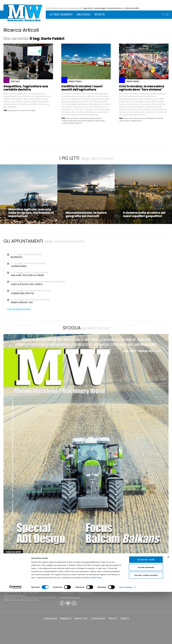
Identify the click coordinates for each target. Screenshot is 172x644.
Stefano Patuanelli (70, 121)
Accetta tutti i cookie (146, 612)
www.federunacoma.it (70, 598)
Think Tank (128, 118)
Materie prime (137, 121)
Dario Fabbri (31, 111)
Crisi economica (73, 118)
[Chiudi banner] (168, 609)
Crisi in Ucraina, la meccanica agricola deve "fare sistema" (142, 88)
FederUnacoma (139, 118)
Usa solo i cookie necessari (146, 627)
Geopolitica (13, 111)
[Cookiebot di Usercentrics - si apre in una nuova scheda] (15, 639)
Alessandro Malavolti (86, 121)
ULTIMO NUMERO (61, 14)
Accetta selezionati (146, 619)
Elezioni (79, 123)
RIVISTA (100, 14)
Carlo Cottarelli (68, 123)
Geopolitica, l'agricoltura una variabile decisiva (26, 88)
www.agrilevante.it (138, 591)
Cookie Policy (96, 630)
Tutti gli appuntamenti (19, 309)
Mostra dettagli (126, 639)
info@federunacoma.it (14, 595)
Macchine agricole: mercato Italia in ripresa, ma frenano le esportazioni (31, 213)
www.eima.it (142, 589)
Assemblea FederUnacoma (91, 118)
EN (167, 14)
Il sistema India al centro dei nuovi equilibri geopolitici (144, 214)
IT (163, 14)
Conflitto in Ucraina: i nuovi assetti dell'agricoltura (82, 88)
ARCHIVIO (83, 14)
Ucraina (22, 111)
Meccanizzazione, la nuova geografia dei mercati (86, 214)
